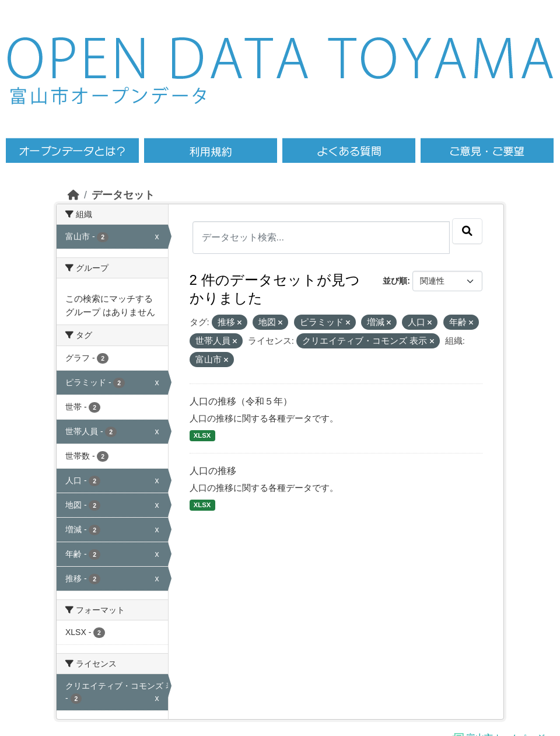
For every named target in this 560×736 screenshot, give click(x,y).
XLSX (202, 435)
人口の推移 (213, 471)
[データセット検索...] (321, 238)
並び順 (395, 281)
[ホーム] (73, 195)
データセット (123, 195)
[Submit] (467, 231)
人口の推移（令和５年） (241, 401)
